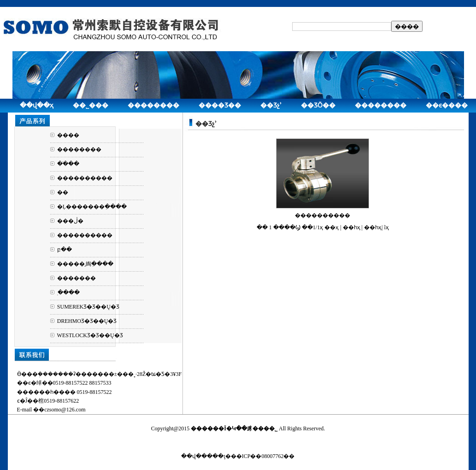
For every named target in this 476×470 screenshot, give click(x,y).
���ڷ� (70, 221)
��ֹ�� (68, 164)
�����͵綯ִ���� (85, 264)
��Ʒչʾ (271, 105)
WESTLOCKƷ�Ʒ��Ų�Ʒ (90, 335)
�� (63, 192)
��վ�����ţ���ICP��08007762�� (238, 456)
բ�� (65, 250)
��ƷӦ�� (318, 105)
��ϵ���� (447, 105)
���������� (85, 178)
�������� (153, 105)
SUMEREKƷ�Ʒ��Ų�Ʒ (88, 307)
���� (68, 135)
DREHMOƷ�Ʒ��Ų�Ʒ (87, 321)
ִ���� (69, 292)
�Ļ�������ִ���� (92, 207)
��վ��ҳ (37, 105)
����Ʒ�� (220, 105)
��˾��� (91, 105)
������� (76, 278)
